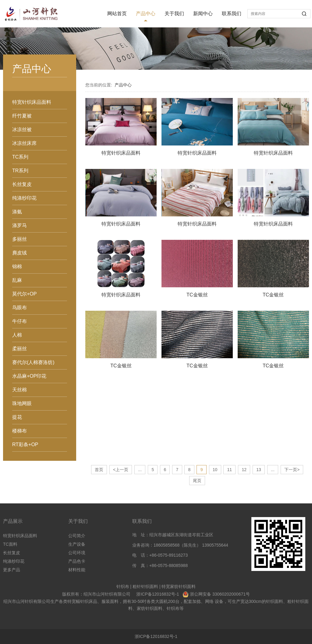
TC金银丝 (197, 295)
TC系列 (20, 157)
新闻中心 (203, 14)
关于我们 (174, 14)
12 (244, 470)
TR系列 (20, 171)
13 (259, 470)
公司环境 (77, 553)
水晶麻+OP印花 (29, 376)
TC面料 (10, 544)
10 (215, 470)
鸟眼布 (19, 308)
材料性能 (77, 570)
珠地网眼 (22, 403)
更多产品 (12, 570)
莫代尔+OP (24, 294)
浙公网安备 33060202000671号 (220, 594)
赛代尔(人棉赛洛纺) (33, 362)
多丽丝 (19, 239)
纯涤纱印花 (24, 198)
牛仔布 (19, 321)
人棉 (17, 335)
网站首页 (117, 14)
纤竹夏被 (22, 116)
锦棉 (17, 266)
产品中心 (146, 14)
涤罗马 (19, 225)
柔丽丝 (19, 349)
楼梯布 (19, 431)
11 (230, 470)
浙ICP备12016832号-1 (158, 594)
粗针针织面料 (145, 586)
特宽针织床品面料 (32, 102)
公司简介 (77, 536)
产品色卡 (77, 561)
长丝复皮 (22, 184)
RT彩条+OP (25, 444)
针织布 (123, 586)
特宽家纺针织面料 (179, 586)
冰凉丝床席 (24, 143)
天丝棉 (19, 390)
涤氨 (17, 212)
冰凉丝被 (22, 129)
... (140, 470)
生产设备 (77, 544)
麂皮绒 (19, 253)
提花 (17, 417)
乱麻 (17, 280)
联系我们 (232, 14)
